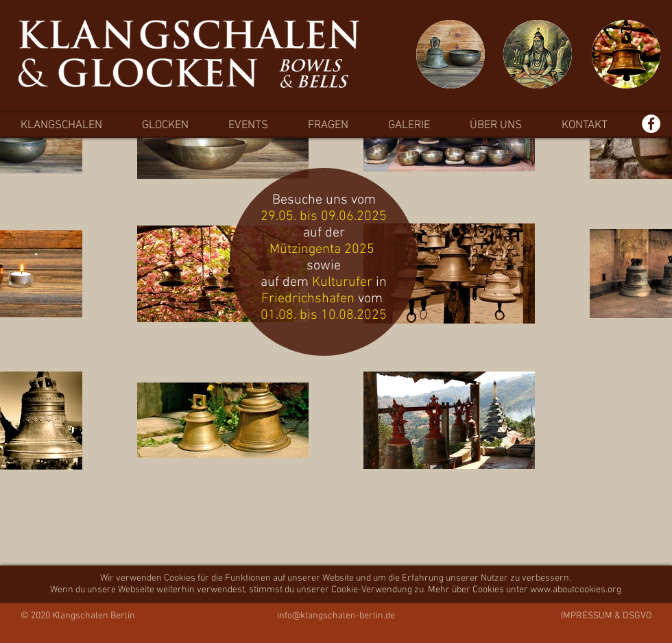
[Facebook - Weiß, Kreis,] (651, 124)
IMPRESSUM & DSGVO (607, 616)
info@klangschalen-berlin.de (336, 616)
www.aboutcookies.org (576, 590)
